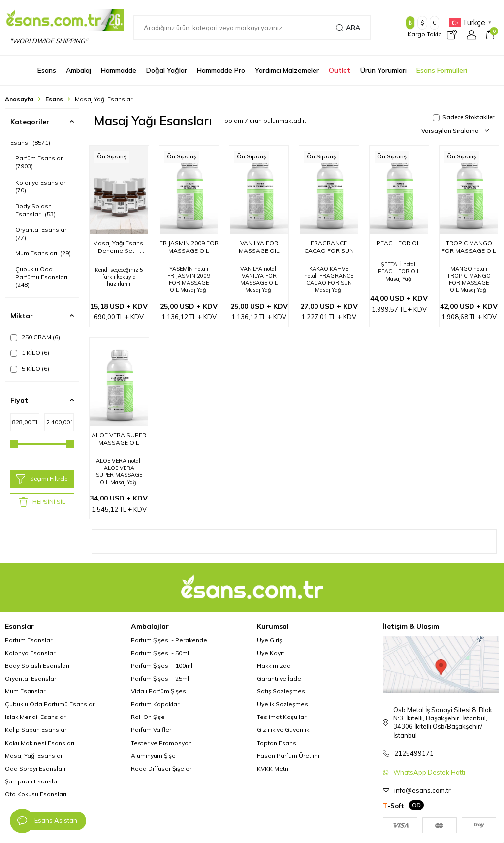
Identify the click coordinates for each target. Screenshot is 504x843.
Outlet (340, 70)
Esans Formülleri (442, 70)
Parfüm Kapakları (156, 704)
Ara (348, 28)
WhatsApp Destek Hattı (429, 772)
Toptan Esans (277, 743)
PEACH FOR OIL (399, 243)
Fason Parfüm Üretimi (288, 756)
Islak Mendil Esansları (36, 717)
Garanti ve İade (279, 678)
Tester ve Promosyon (161, 743)
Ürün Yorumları (383, 70)
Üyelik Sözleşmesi (283, 704)
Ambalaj (79, 70)
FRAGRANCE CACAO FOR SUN (329, 247)
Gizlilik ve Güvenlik (283, 730)
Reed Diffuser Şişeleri (162, 768)
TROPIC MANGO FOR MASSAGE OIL (469, 247)
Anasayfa (19, 99)
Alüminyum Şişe (153, 756)
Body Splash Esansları (35, 210)
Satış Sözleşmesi (282, 691)
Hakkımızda (274, 666)
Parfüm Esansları (40, 162)
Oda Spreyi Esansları (35, 768)
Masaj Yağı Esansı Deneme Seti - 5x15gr (119, 248)
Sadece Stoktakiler (463, 117)
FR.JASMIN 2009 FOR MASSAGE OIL (189, 247)
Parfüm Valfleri (152, 730)
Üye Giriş (269, 640)
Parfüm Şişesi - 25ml (160, 678)
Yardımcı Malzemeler (287, 70)
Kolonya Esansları (42, 186)
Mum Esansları (43, 253)
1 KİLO (30, 353)
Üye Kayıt (270, 653)
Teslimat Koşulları (282, 717)
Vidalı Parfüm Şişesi (159, 691)
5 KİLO (30, 369)
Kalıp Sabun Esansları (36, 730)
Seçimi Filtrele (42, 479)
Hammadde (119, 70)
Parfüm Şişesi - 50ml (160, 653)
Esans (47, 70)
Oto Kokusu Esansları (36, 794)
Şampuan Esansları (33, 781)
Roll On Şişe (148, 717)
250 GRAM (35, 337)
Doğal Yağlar (167, 70)
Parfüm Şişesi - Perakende (169, 640)
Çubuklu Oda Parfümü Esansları (42, 277)
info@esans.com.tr (423, 790)
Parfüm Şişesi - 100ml (162, 666)
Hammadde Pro (221, 70)
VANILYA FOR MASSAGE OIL (259, 247)
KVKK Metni (273, 768)
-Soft (394, 806)
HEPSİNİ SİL (42, 502)
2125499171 (414, 753)
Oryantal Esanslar (42, 234)
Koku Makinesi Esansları (40, 743)
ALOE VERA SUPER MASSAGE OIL (119, 439)
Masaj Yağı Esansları (34, 756)
